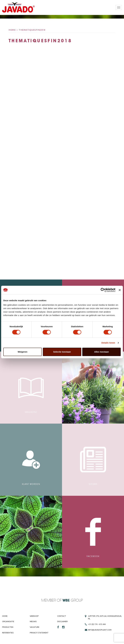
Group (73, 601)
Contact (62, 616)
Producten (8, 627)
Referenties (8, 633)
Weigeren (23, 352)
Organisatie (8, 621)
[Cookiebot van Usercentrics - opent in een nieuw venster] (103, 290)
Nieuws (33, 621)
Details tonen (108, 343)
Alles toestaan (102, 352)
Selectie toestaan (62, 352)
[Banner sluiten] (120, 290)
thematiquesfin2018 (32, 30)
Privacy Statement (39, 633)
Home (12, 30)
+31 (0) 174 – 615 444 (97, 624)
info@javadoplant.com (100, 630)
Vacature (35, 627)
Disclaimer (62, 621)
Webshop (34, 616)
